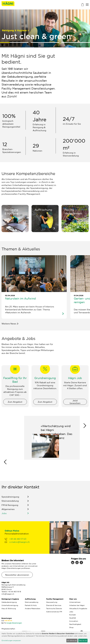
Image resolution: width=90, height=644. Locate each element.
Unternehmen (75, 602)
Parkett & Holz (31, 605)
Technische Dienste (54, 609)
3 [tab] (76, 42)
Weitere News (9, 324)
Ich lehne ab (72, 640)
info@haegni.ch (8, 594)
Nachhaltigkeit (75, 624)
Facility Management (55, 599)
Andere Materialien (33, 609)
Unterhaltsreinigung (10, 605)
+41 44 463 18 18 (14, 592)
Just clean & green (36, 36)
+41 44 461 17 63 (18, 542)
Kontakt (73, 615)
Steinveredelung (10, 504)
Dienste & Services (54, 605)
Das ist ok (83, 640)
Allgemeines (8, 512)
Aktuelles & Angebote (78, 609)
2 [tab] (45, 42)
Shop (71, 627)
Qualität (73, 618)
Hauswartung (52, 602)
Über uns (73, 599)
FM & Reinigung (10, 508)
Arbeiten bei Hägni (77, 605)
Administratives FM (54, 612)
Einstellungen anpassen (11, 640)
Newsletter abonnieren (17, 575)
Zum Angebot (15, 405)
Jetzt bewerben (75, 405)
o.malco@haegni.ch (20, 545)
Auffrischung (30, 599)
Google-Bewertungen (14, 623)
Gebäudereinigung (9, 602)
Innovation (74, 621)
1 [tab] (4, 42)
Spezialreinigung (10, 500)
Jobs (4, 516)
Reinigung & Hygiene (10, 599)
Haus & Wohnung (9, 609)
